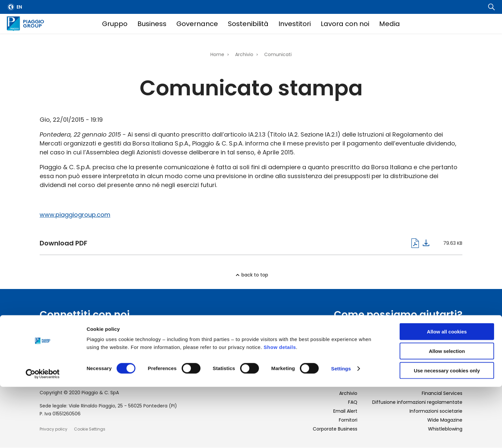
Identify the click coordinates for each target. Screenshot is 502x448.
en (19, 7)
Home (217, 54)
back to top (255, 275)
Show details (280, 408)
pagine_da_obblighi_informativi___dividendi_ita (234, 243)
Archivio (244, 54)
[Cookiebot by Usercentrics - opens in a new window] (43, 435)
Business (152, 24)
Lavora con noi (345, 24)
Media (390, 24)
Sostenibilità (248, 24)
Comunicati (278, 54)
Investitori (295, 24)
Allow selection (447, 412)
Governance (197, 24)
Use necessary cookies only (447, 432)
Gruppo (115, 24)
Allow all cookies (447, 393)
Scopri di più (444, 343)
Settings (341, 430)
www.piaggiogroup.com (75, 215)
